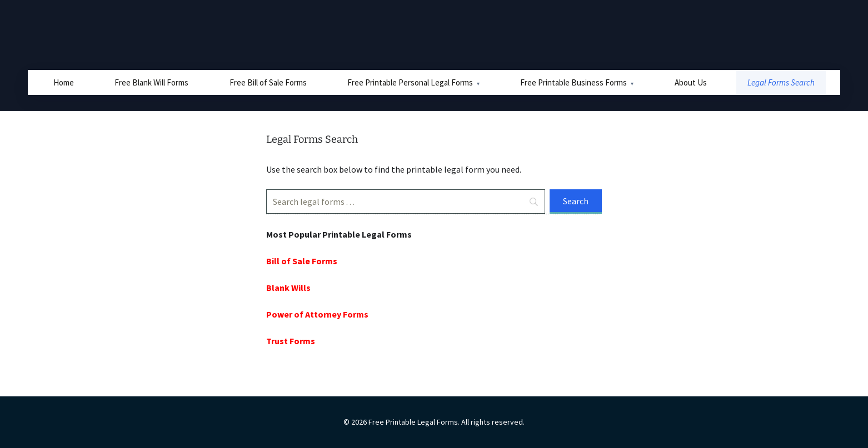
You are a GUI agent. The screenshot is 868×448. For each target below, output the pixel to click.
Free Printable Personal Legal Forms (410, 82)
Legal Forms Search (781, 82)
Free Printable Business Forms (573, 82)
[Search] (406, 202)
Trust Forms (291, 341)
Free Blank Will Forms (151, 82)
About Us (691, 82)
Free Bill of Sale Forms (268, 82)
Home (64, 82)
